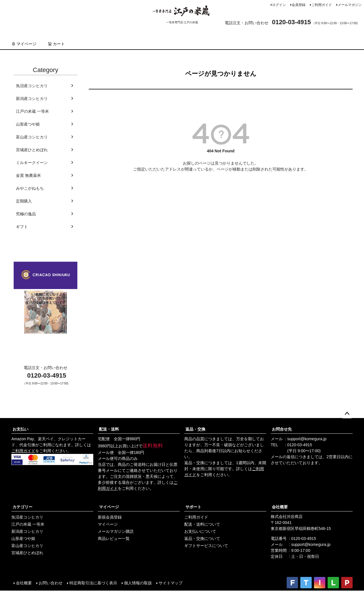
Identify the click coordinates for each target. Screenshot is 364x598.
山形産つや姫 (28, 124)
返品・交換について (202, 538)
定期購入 (24, 201)
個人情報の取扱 (138, 583)
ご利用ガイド (322, 5)
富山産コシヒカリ (32, 137)
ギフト (22, 227)
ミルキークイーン (32, 163)
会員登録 (299, 5)
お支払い (20, 429)
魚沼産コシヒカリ (32, 86)
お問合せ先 (282, 429)
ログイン (279, 5)
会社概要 (280, 507)
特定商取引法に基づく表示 (93, 583)
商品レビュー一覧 (114, 538)
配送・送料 (109, 429)
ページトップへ (347, 414)
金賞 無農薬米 (28, 175)
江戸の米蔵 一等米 (32, 111)
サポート (193, 507)
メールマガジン (350, 5)
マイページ (24, 44)
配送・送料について (202, 524)
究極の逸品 (26, 214)
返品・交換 (195, 429)
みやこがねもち (30, 188)
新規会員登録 (110, 517)
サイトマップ (171, 583)
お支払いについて (200, 531)
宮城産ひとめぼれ (32, 150)
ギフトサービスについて (206, 546)
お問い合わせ (51, 583)
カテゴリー (22, 507)
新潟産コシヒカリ (32, 99)
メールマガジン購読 (116, 531)
